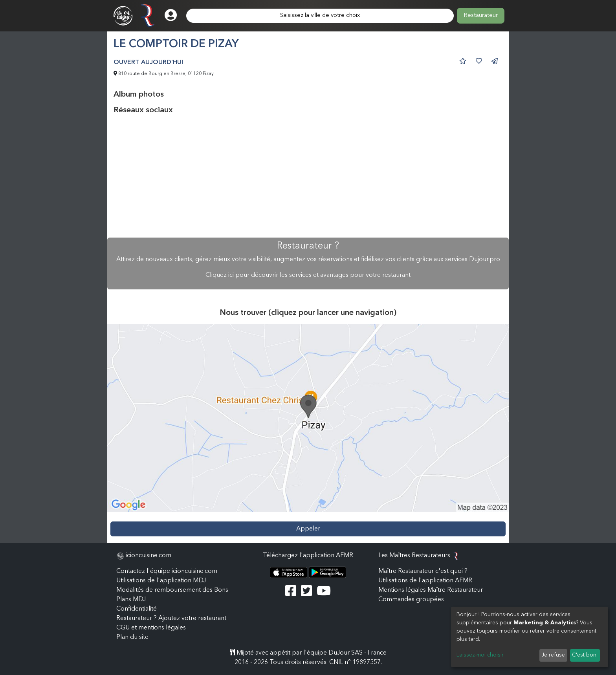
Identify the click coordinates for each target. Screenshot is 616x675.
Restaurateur (481, 16)
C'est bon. (585, 655)
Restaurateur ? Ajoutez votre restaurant (171, 618)
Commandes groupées (411, 600)
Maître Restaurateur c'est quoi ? (423, 571)
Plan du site (132, 637)
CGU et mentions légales (151, 628)
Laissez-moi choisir (480, 655)
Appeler (308, 529)
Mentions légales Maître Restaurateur (431, 590)
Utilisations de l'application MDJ (161, 581)
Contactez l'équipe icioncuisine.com (167, 571)
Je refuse (553, 655)
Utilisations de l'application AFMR (425, 581)
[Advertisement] (308, 176)
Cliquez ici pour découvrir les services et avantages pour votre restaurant (308, 275)
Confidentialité (137, 609)
